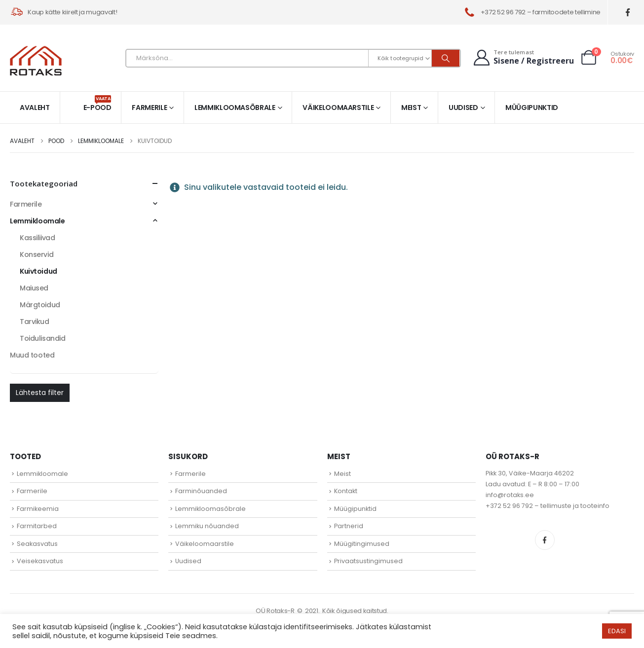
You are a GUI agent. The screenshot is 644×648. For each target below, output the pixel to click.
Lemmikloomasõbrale (235, 108)
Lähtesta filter (40, 393)
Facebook (545, 540)
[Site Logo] (36, 61)
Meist (411, 108)
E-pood (97, 104)
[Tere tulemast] (523, 57)
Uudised (463, 108)
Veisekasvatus (40, 561)
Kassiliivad (37, 238)
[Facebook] (628, 13)
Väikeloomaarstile (338, 108)
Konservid (37, 254)
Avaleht (35, 108)
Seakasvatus (37, 544)
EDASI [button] (617, 631)
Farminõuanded (201, 491)
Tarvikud (35, 322)
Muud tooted (32, 355)
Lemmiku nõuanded (207, 526)
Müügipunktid (532, 108)
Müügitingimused (362, 544)
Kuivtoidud (38, 271)
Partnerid (349, 526)
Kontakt (346, 491)
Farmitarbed (37, 526)
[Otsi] (446, 58)
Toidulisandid (43, 338)
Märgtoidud (40, 305)
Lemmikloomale (38, 221)
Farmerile (149, 108)
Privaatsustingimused (368, 561)
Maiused (34, 288)
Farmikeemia (38, 509)
